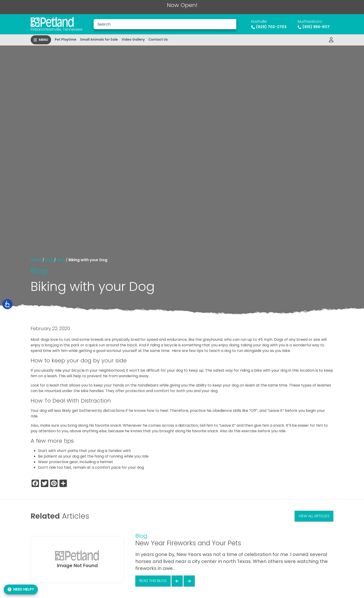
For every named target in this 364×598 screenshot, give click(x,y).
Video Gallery (133, 39)
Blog (49, 260)
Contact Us (158, 39)
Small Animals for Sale (99, 39)
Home (36, 260)
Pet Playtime (66, 39)
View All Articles (314, 516)
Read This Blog (153, 581)
